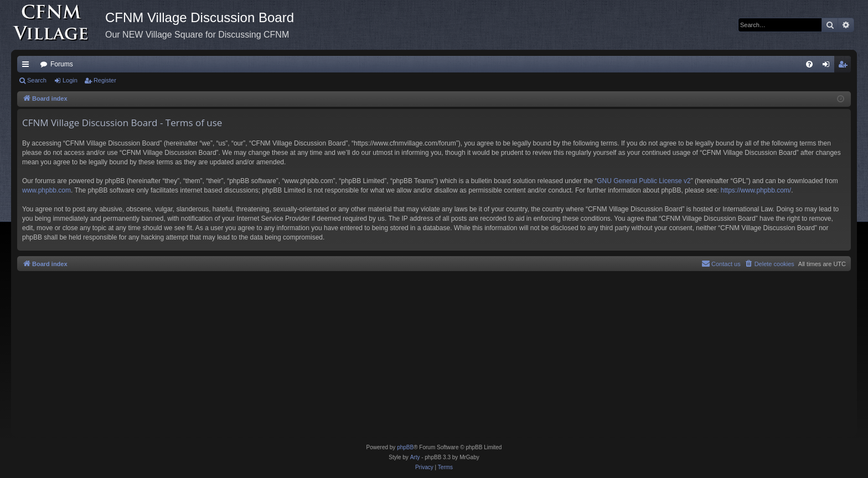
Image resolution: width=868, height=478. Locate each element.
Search (37, 80)
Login (70, 80)
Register (105, 80)
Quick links (28, 66)
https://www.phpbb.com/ (756, 190)
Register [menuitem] (845, 66)
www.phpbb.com (46, 190)
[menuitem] (809, 64)
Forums (62, 64)
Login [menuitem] (828, 66)
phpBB (405, 447)
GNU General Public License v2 (644, 181)
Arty (415, 457)
